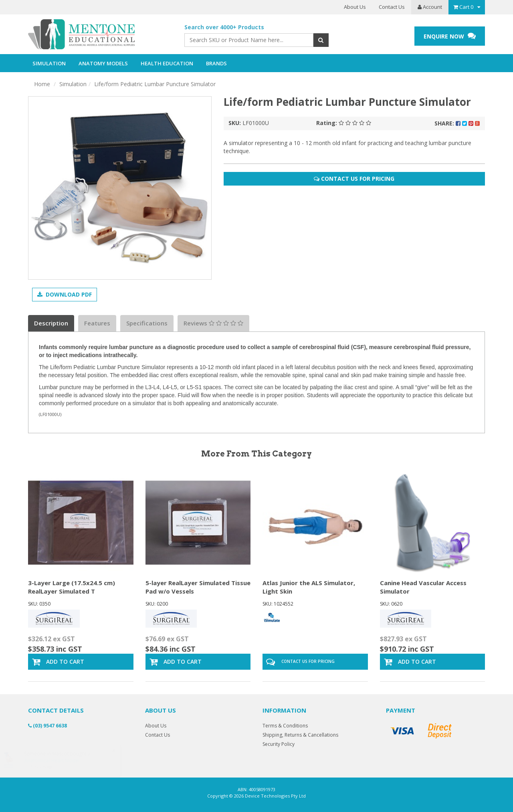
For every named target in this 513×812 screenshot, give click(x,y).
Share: (457, 123)
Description (51, 323)
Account (430, 7)
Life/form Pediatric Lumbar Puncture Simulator (155, 84)
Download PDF (65, 294)
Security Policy (279, 744)
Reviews (213, 323)
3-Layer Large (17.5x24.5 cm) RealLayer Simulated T (72, 587)
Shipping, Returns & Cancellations (300, 735)
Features (97, 323)
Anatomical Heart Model (59, 760)
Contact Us (392, 7)
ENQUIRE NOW (450, 36)
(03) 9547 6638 (47, 726)
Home (42, 84)
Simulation (73, 84)
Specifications (147, 323)
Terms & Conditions (285, 726)
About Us (355, 7)
